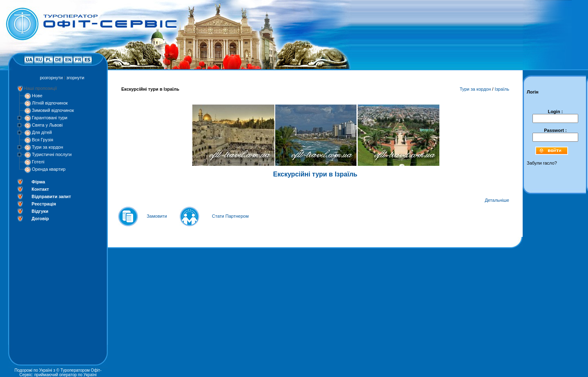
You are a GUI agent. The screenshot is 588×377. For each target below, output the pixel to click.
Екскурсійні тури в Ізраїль (315, 174)
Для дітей (42, 132)
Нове (37, 96)
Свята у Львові (47, 125)
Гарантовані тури (50, 118)
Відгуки (40, 211)
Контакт (40, 189)
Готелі (38, 162)
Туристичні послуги (52, 154)
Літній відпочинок (50, 103)
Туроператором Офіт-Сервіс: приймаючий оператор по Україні (61, 373)
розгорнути (51, 78)
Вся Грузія (42, 140)
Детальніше (497, 200)
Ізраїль (502, 89)
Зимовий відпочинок (53, 110)
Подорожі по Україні (33, 370)
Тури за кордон (48, 147)
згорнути (76, 78)
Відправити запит (51, 196)
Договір (40, 219)
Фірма (38, 182)
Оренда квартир (49, 169)
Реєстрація (44, 204)
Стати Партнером (230, 216)
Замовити (157, 216)
